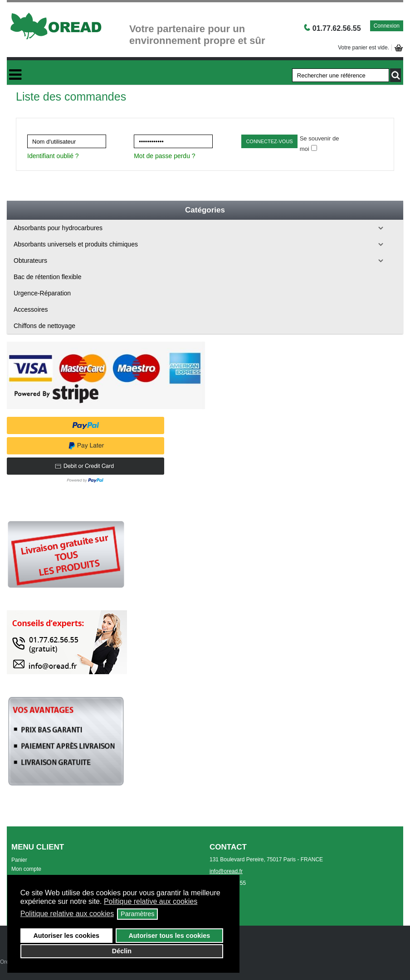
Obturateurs (30, 261)
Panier (19, 860)
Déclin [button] (122, 951)
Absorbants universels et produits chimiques (76, 244)
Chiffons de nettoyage (44, 326)
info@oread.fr (226, 871)
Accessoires (31, 309)
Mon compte (26, 869)
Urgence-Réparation (42, 293)
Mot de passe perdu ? (164, 156)
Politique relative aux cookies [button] (151, 901)
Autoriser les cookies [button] (66, 936)
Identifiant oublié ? (53, 156)
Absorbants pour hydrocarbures (58, 228)
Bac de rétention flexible (47, 277)
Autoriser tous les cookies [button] (169, 936)
